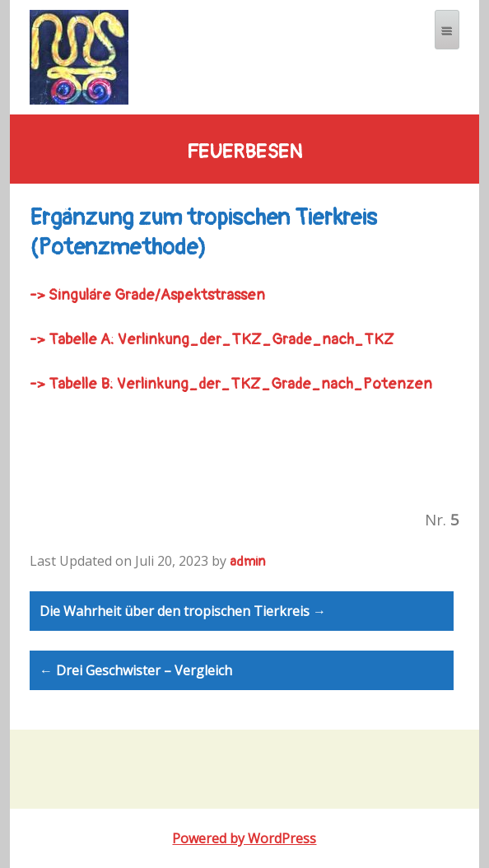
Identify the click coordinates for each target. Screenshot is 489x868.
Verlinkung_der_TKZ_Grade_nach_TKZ (256, 340)
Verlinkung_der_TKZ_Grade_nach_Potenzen (275, 384)
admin (247, 562)
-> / (147, 295)
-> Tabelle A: (72, 340)
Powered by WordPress (244, 838)
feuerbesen (244, 152)
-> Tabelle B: (72, 384)
